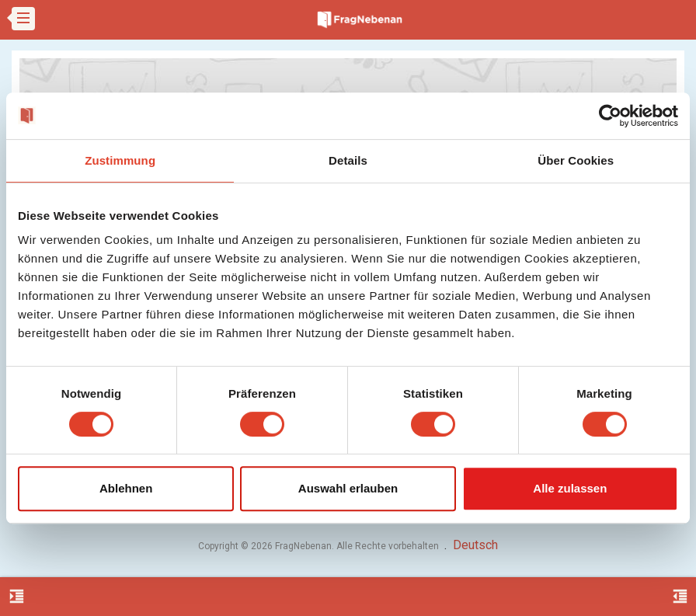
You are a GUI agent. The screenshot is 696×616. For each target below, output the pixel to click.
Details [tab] (348, 160)
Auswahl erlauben (348, 488)
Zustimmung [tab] (120, 160)
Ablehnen (126, 488)
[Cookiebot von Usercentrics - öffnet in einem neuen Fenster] (610, 116)
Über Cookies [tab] (576, 160)
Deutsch (475, 545)
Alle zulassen (570, 488)
